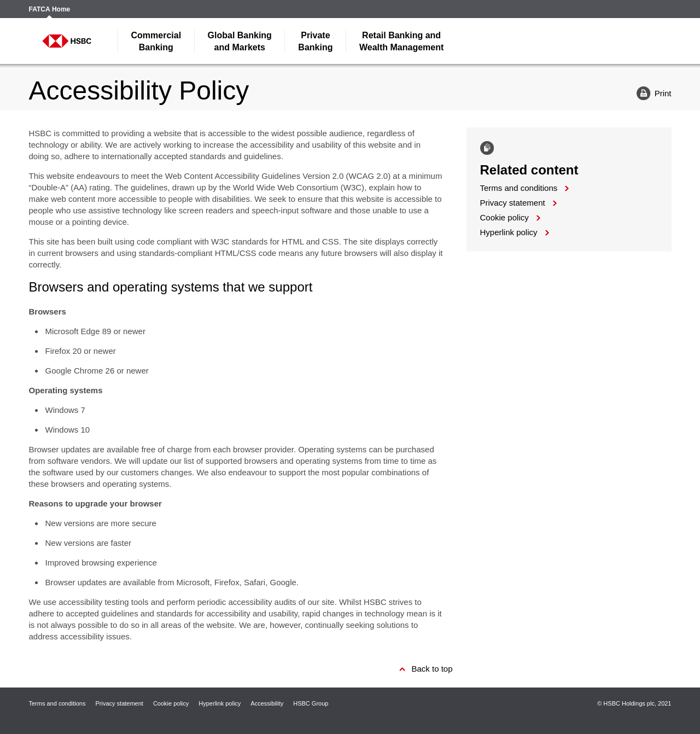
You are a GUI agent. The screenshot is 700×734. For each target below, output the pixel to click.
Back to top (432, 669)
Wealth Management (401, 41)
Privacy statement (513, 203)
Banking (156, 41)
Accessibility (267, 703)
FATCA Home (50, 10)
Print (650, 93)
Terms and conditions (519, 188)
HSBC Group (311, 703)
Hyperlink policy (509, 232)
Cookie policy (504, 217)
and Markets (240, 41)
